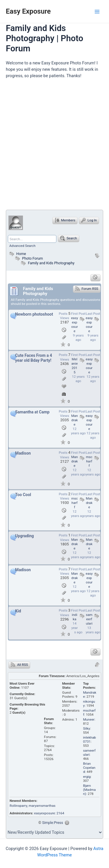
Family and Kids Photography (51, 263)
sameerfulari (89, 619)
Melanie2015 (75, 366)
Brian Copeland (89, 768)
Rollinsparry (18, 806)
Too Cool (23, 495)
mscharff (89, 461)
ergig (87, 777)
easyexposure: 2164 (49, 813)
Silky (87, 728)
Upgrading (24, 536)
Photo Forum (28, 258)
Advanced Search (22, 246)
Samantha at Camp (32, 412)
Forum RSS (87, 288)
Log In (89, 220)
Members (65, 220)
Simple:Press (53, 823)
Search (69, 238)
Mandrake (75, 420)
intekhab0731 (90, 739)
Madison (23, 453)
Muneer (89, 719)
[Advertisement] (54, 147)
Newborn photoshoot (34, 314)
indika (75, 617)
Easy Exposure (28, 11)
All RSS (19, 664)
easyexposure (89, 324)
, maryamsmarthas (41, 806)
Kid (18, 611)
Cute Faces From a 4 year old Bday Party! (34, 358)
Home (17, 254)
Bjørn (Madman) (90, 790)
